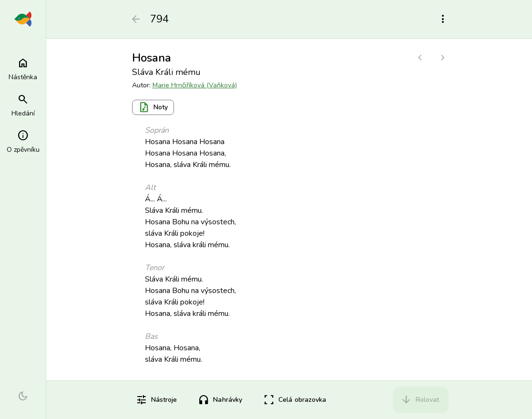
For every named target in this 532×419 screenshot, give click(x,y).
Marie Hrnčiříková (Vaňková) (195, 85)
